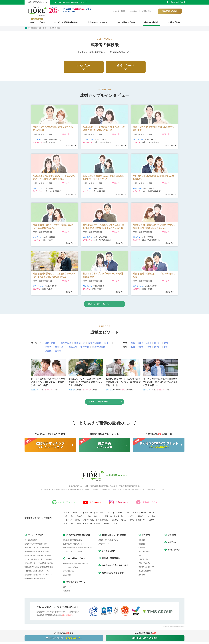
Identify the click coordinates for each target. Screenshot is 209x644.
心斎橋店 (115, 520)
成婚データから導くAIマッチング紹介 (37, 552)
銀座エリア (109, 516)
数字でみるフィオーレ (97, 22)
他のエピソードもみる (95, 402)
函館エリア (100, 513)
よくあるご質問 (119, 11)
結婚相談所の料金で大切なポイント (76, 563)
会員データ (67, 587)
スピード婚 (50, 343)
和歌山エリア (69, 523)
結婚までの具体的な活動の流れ (36, 544)
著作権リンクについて (146, 567)
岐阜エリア (130, 516)
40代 (149, 343)
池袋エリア (98, 516)
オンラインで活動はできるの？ (74, 552)
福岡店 (106, 523)
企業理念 (142, 548)
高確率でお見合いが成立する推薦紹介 (38, 555)
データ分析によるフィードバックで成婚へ (39, 559)
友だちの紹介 (95, 343)
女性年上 (59, 347)
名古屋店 (152, 516)
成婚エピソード (125, 66)
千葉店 (135, 513)
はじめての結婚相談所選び (66, 22)
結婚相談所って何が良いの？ (73, 544)
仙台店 (109, 513)
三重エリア (68, 520)
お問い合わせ (147, 11)
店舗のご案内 (174, 22)
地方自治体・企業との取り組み (115, 565)
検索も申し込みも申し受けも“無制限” (37, 548)
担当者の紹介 (99, 347)
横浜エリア (119, 516)
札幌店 (67, 513)
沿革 (140, 555)
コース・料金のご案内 (125, 22)
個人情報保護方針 (145, 571)
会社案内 (133, 11)
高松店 (98, 523)
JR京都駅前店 (103, 520)
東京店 (152, 513)
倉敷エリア (89, 523)
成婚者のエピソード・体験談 (114, 535)
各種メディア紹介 (145, 563)
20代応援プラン (69, 571)
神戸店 (132, 520)
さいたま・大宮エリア (122, 513)
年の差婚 (85, 347)
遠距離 (48, 351)
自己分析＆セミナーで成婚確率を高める (39, 563)
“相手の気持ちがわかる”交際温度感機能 (39, 567)
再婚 (166, 343)
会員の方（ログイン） (176, 2)
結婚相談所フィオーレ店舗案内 (38, 518)
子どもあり (72, 347)
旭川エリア (89, 513)
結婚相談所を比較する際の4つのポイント (78, 548)
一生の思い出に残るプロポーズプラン (38, 571)
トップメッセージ (144, 552)
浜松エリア (141, 516)
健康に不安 (80, 343)
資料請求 (172, 535)
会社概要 (142, 544)
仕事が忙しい (65, 343)
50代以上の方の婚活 (111, 558)
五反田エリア (69, 516)
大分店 (115, 523)
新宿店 (143, 513)
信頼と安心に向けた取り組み (35, 579)
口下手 (108, 343)
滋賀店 (77, 520)
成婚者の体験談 (151, 22)
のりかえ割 (67, 575)
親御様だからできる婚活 (113, 573)
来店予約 (172, 542)
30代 (141, 343)
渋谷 (89, 516)
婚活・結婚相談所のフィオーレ (36, 28)
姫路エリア (141, 520)
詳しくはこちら (68, 615)
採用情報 (142, 575)
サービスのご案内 (37, 21)
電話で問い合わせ (170, 11)
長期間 (58, 351)
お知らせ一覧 (143, 559)
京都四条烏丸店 (89, 520)
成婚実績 (66, 591)
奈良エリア (152, 520)
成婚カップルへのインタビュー (109, 540)
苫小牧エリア (77, 513)
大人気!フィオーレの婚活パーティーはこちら (69, 3)
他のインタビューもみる (95, 304)
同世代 (48, 347)
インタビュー (84, 66)
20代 (133, 343)
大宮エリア (80, 516)
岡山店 (79, 523)
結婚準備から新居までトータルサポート (38, 575)
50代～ (157, 343)
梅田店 (124, 520)
